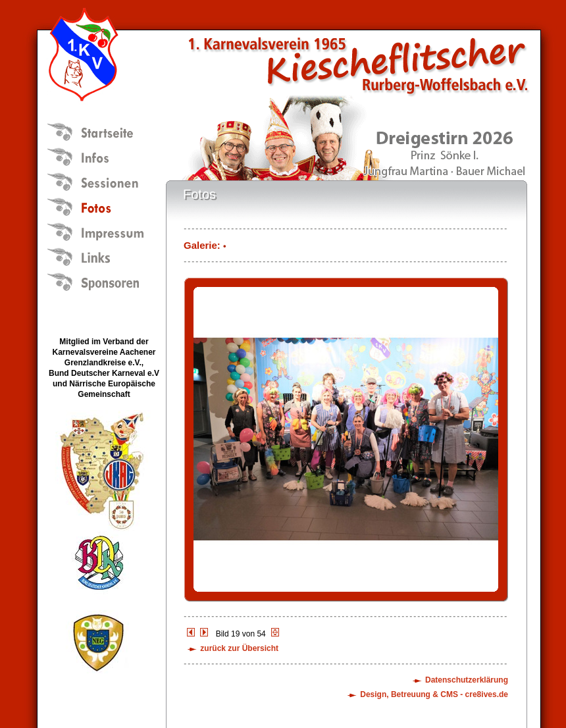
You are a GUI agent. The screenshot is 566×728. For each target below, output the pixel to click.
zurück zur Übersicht (239, 648)
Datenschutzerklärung (467, 680)
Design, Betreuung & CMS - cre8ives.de (434, 694)
